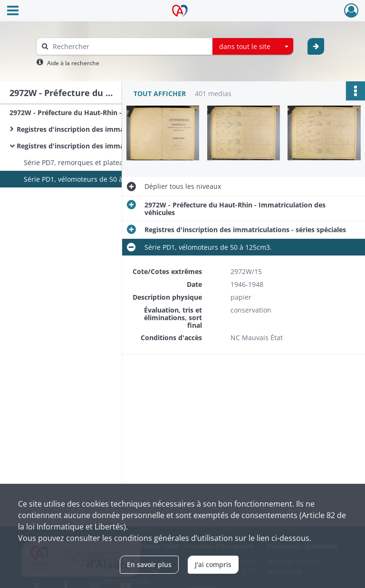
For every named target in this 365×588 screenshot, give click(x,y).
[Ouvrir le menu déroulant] (13, 11)
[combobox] (253, 47)
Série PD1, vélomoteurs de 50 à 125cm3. (87, 179)
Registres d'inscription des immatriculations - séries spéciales (112, 146)
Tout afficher (160, 93)
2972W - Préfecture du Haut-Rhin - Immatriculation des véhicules (105, 113)
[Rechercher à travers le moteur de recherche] (129, 46)
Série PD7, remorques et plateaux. (78, 162)
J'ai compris (213, 564)
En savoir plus (149, 564)
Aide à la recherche (73, 63)
